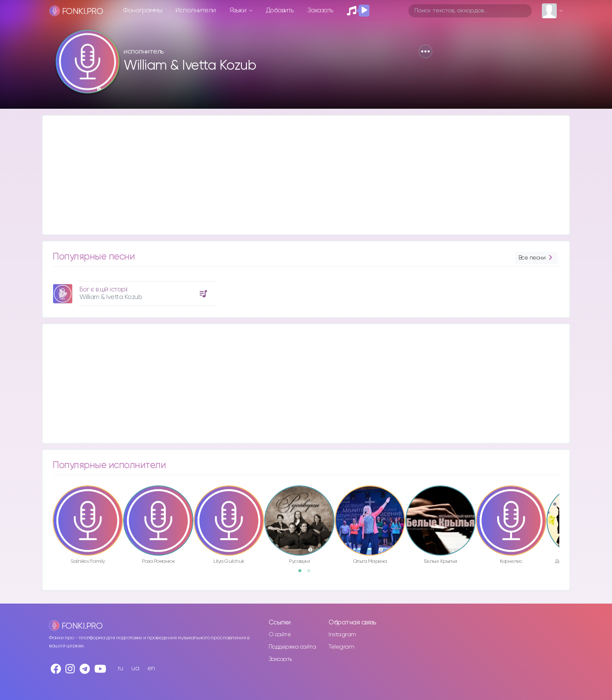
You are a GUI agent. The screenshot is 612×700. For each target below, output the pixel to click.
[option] (133, 290)
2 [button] (312, 573)
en (151, 668)
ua (135, 668)
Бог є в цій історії (103, 289)
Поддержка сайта (292, 647)
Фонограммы (143, 10)
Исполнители (196, 10)
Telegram (341, 647)
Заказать (320, 10)
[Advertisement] (297, 175)
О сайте (280, 635)
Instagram (342, 635)
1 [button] (303, 573)
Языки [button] (239, 10)
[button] (425, 51)
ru (120, 668)
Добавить (280, 10)
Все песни (536, 258)
